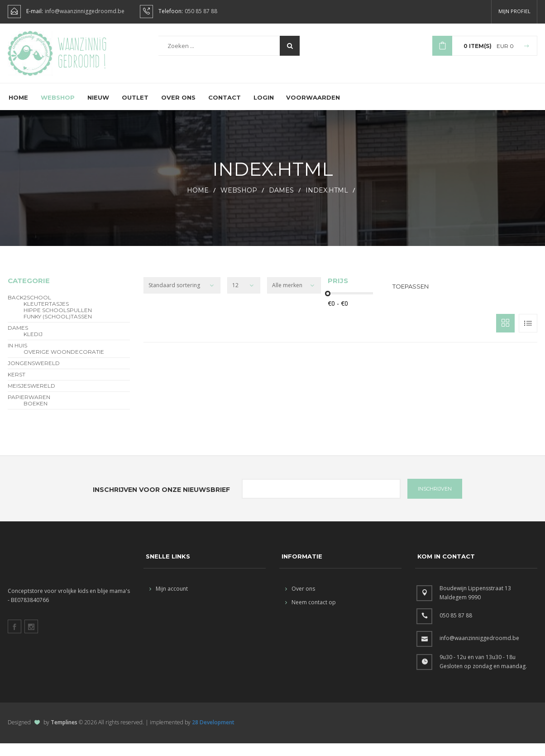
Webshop (58, 110)
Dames (281, 203)
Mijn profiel (514, 11)
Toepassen (411, 299)
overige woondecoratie (64, 365)
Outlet (135, 110)
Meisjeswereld (31, 399)
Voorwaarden (313, 110)
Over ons (178, 110)
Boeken (36, 416)
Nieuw (98, 110)
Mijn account (169, 601)
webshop (239, 203)
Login (264, 110)
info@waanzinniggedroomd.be (85, 11)
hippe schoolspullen (58, 323)
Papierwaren (29, 410)
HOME (198, 203)
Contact (225, 110)
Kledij (33, 347)
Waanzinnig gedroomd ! (82, 59)
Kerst (17, 387)
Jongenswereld (34, 376)
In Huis (17, 358)
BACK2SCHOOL (29, 310)
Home (18, 110)
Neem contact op (311, 615)
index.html (327, 203)
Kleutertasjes (46, 317)
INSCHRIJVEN (435, 501)
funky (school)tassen (58, 329)
